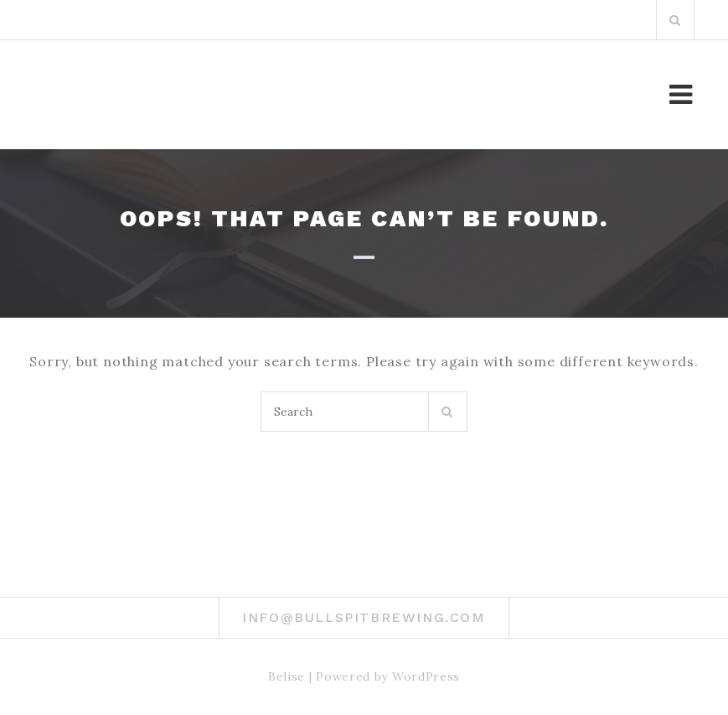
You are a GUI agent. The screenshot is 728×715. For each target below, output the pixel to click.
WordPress (426, 676)
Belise (287, 676)
